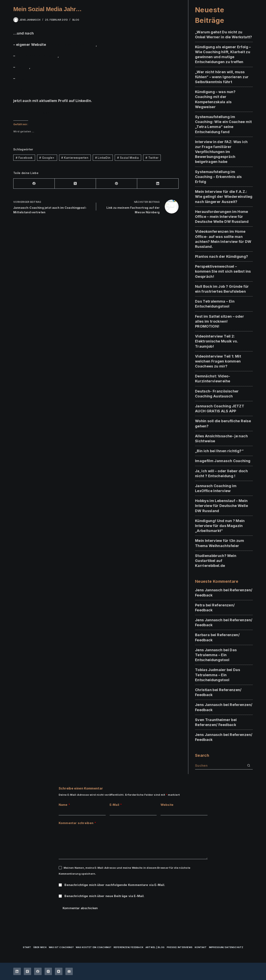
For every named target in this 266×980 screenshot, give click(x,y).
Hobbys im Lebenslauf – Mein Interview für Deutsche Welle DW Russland (222, 506)
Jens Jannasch (209, 590)
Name (65, 805)
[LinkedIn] (158, 184)
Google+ (21, 89)
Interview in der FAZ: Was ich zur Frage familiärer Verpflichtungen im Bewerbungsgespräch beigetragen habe (221, 152)
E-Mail (116, 805)
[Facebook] (34, 184)
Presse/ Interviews (180, 947)
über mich (40, 947)
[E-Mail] (69, 971)
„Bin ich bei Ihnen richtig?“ (219, 451)
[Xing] (28, 971)
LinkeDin (103, 158)
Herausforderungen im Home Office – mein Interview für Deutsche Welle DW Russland (222, 217)
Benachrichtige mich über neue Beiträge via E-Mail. (104, 896)
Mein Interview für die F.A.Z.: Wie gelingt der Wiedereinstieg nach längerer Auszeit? (224, 197)
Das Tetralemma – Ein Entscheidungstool (216, 655)
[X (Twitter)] (75, 184)
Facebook (24, 158)
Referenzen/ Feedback (216, 725)
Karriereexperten (75, 158)
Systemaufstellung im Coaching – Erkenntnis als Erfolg (218, 177)
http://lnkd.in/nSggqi (32, 112)
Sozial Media (128, 158)
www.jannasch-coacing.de (71, 45)
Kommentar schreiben (77, 823)
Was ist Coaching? (61, 947)
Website (167, 805)
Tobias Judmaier (210, 670)
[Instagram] (48, 971)
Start (27, 947)
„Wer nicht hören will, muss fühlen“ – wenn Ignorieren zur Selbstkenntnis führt (222, 77)
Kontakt (201, 947)
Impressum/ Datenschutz (226, 947)
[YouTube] (59, 971)
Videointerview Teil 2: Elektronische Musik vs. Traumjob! (216, 341)
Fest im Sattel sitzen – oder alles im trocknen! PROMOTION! (220, 321)
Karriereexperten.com (36, 56)
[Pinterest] (117, 184)
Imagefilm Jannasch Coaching (223, 461)
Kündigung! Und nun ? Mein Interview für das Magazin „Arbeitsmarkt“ (220, 526)
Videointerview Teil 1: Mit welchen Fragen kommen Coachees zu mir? (218, 361)
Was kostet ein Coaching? (93, 947)
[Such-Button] (249, 766)
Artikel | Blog (155, 947)
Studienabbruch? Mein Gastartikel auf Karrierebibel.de (216, 561)
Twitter (23, 67)
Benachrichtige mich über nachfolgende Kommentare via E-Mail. (115, 885)
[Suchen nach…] (220, 766)
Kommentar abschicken (80, 908)
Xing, (21, 78)
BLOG (76, 20)
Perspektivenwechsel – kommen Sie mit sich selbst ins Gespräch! (223, 271)
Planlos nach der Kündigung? (222, 256)
